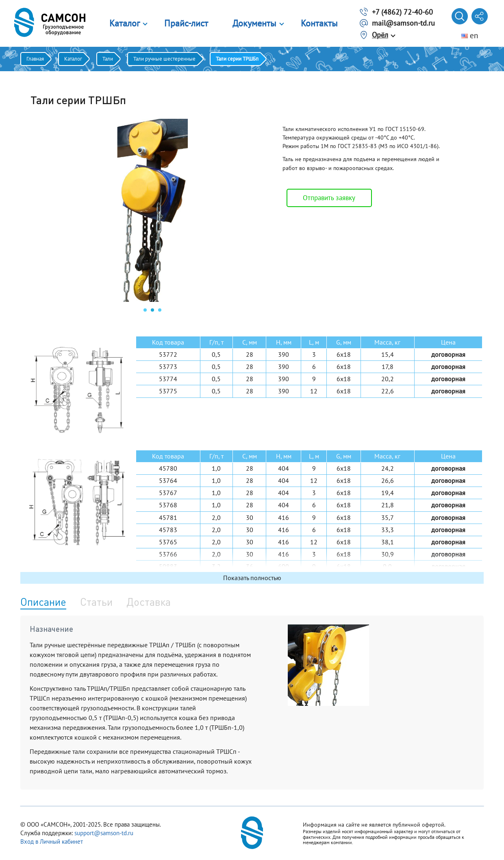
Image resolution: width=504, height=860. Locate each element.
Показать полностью (252, 578)
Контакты (319, 23)
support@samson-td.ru (104, 833)
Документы (254, 23)
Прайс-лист (186, 23)
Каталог (125, 23)
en (470, 35)
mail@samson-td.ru (403, 23)
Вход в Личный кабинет (52, 841)
